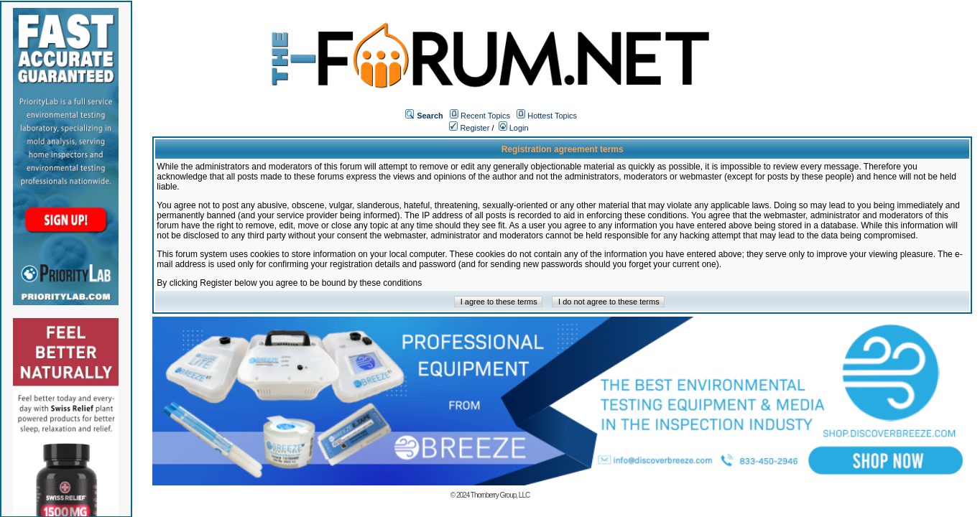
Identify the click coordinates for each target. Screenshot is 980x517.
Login (514, 128)
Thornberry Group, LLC (500, 495)
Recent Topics (485, 116)
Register (469, 128)
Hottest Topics (552, 116)
